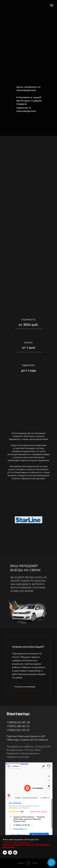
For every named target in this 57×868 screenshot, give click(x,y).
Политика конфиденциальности (17, 842)
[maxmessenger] (15, 853)
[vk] (5, 853)
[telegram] (10, 853)
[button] (25, 687)
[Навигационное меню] (52, 5)
